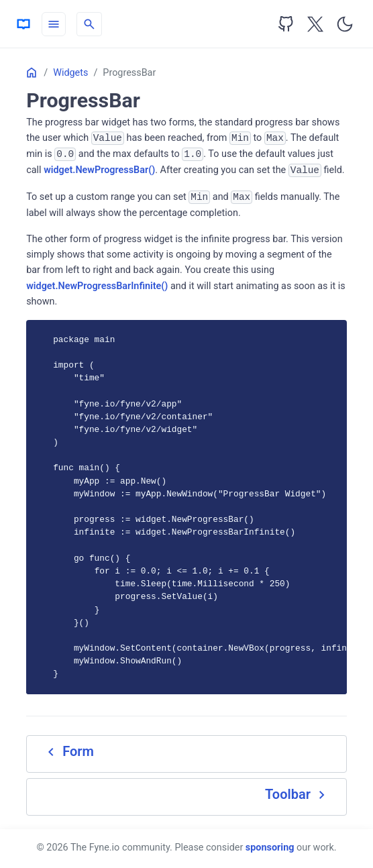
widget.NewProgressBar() (99, 170)
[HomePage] (23, 24)
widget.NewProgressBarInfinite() (97, 286)
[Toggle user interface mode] (345, 24)
